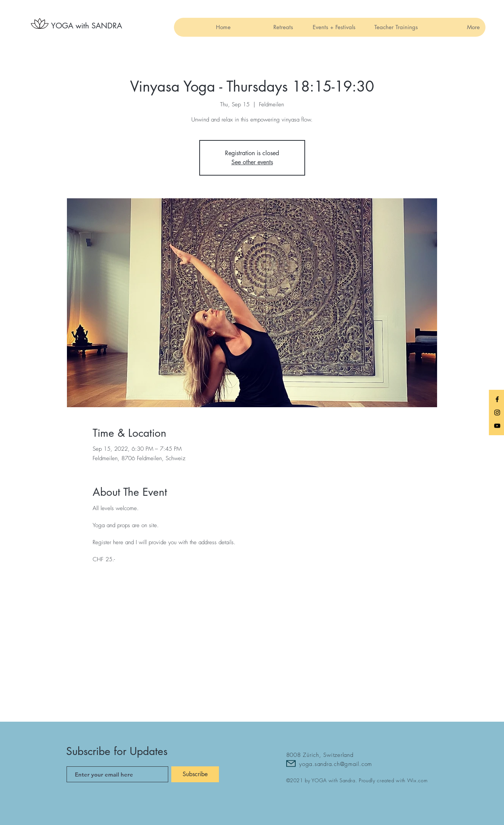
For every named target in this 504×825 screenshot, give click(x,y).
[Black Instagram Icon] (497, 412)
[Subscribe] (195, 774)
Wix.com (417, 780)
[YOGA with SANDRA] (87, 26)
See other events (252, 162)
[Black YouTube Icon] (497, 426)
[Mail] (291, 764)
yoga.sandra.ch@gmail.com (336, 764)
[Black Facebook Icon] (497, 399)
